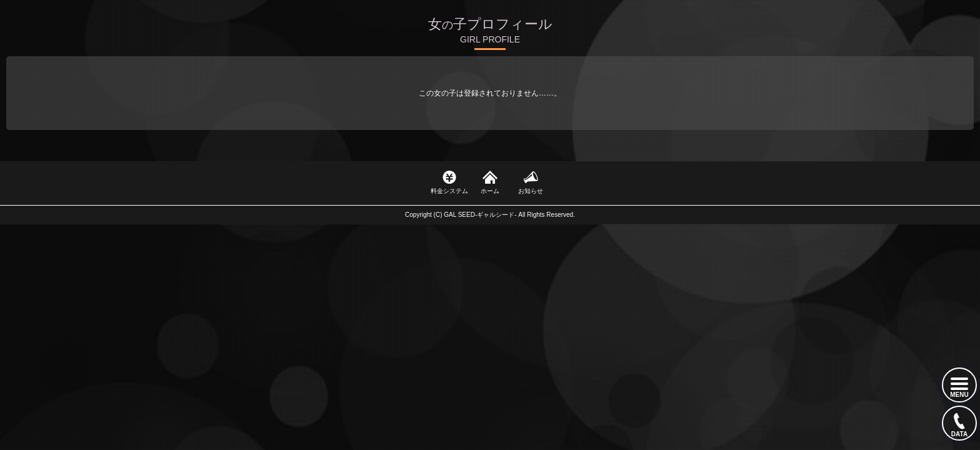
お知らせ (531, 191)
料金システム (449, 191)
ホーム (490, 191)
